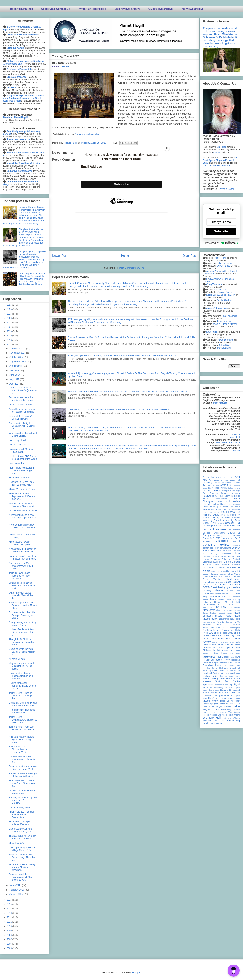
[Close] (167, 148)
